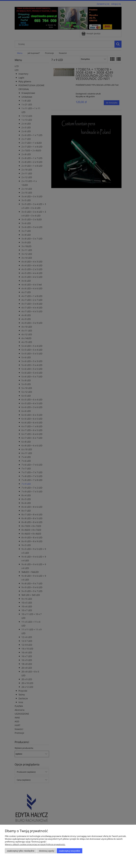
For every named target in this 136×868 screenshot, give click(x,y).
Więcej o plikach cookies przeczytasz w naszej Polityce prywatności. (35, 844)
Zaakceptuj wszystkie (70, 851)
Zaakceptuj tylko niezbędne (21, 851)
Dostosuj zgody (47, 851)
